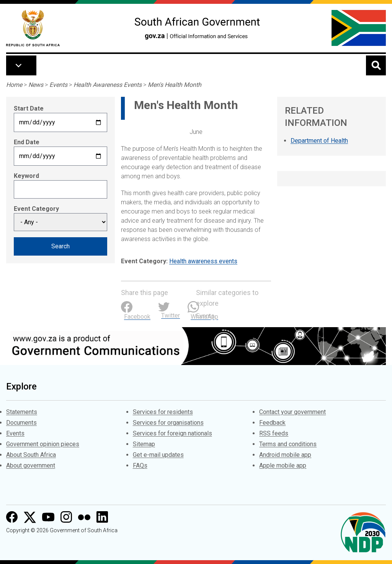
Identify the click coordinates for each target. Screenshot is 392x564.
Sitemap (144, 444)
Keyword (26, 176)
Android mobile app (285, 455)
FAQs (140, 465)
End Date (27, 142)
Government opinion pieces (43, 444)
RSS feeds (274, 433)
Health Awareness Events (108, 85)
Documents (21, 423)
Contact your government (292, 412)
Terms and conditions (288, 444)
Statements (22, 412)
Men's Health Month (175, 85)
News (36, 85)
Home (14, 85)
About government (31, 465)
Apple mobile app (283, 465)
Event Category (36, 209)
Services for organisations (168, 423)
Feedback (272, 423)
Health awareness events (203, 261)
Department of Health (319, 141)
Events (58, 85)
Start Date (29, 108)
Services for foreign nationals (172, 433)
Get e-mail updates (158, 455)
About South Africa (31, 455)
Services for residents (163, 412)
